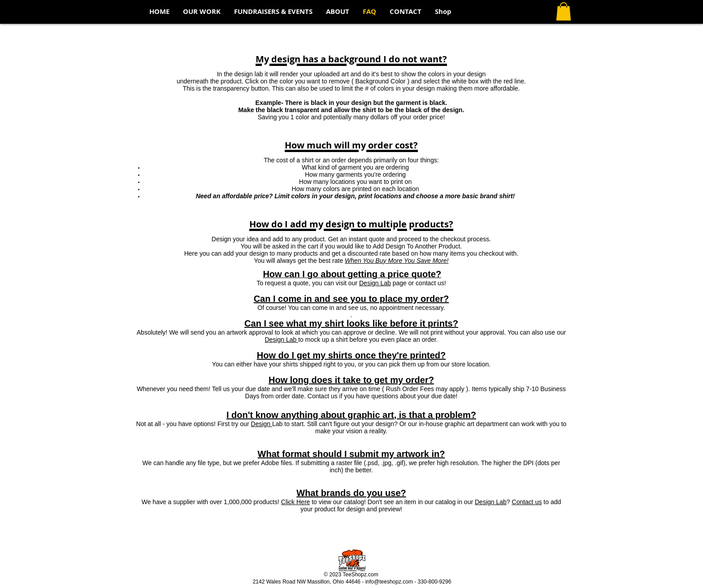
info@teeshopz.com (389, 582)
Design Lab (375, 283)
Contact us (527, 502)
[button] (564, 11)
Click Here (296, 502)
